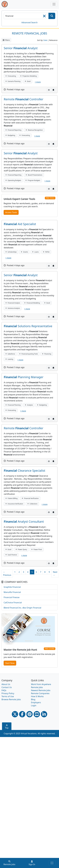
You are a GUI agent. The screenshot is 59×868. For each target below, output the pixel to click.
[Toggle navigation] (54, 4)
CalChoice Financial (13, 603)
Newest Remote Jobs (41, 690)
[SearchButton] (52, 16)
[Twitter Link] (15, 714)
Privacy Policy (8, 693)
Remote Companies (40, 693)
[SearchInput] (26, 16)
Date (45, 40)
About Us (6, 684)
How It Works (37, 696)
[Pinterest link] (29, 714)
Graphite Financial (12, 587)
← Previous (7, 573)
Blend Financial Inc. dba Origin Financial (22, 608)
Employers (36, 702)
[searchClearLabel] (44, 17)
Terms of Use (8, 696)
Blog (33, 699)
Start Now (10, 663)
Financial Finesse (12, 597)
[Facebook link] (22, 714)
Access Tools (11, 212)
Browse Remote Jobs (11, 699)
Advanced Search (29, 22)
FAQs (4, 690)
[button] (49, 90)
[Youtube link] (37, 714)
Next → (55, 573)
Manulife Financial (12, 592)
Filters (6, 40)
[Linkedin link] (44, 714)
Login (34, 705)
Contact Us (7, 687)
